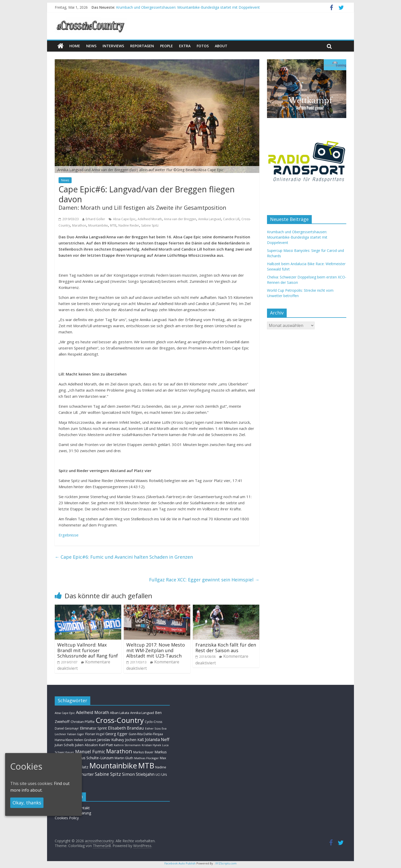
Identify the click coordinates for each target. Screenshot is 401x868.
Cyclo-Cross (153, 722)
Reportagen (142, 46)
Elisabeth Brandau (126, 728)
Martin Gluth (124, 758)
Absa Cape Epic (124, 219)
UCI (158, 775)
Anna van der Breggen (180, 219)
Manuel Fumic (90, 752)
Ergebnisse (69, 535)
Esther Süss (153, 728)
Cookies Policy (67, 818)
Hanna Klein (64, 740)
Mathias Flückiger (147, 758)
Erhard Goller (95, 219)
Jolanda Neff (157, 739)
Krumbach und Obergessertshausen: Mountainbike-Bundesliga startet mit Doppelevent (188, 7)
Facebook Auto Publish (180, 863)
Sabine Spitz (150, 225)
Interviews (113, 46)
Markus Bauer (143, 752)
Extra (185, 46)
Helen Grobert (85, 740)
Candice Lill (231, 219)
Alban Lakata (120, 713)
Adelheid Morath (150, 219)
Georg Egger (116, 734)
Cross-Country (120, 720)
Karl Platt (106, 745)
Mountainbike (98, 225)
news (91, 46)
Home (75, 46)
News (65, 180)
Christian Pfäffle (83, 722)
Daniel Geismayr (67, 728)
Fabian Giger (76, 734)
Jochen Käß (135, 740)
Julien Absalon (87, 745)
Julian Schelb (64, 745)
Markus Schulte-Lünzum (93, 758)
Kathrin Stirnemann (127, 745)
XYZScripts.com (226, 863)
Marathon (79, 225)
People (166, 46)
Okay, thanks (27, 803)
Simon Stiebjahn (138, 774)
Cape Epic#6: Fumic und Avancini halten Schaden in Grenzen (124, 557)
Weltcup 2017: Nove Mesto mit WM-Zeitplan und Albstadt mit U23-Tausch (156, 650)
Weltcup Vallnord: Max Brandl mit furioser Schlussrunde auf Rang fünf (88, 650)
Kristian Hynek (151, 745)
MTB (113, 225)
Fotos (203, 46)
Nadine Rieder (129, 225)
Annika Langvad (210, 219)
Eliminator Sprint (93, 728)
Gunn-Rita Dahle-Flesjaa (146, 734)
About (221, 46)
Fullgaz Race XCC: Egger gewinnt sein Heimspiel (204, 580)
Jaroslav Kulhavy (111, 740)
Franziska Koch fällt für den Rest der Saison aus (226, 648)
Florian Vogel (95, 734)
